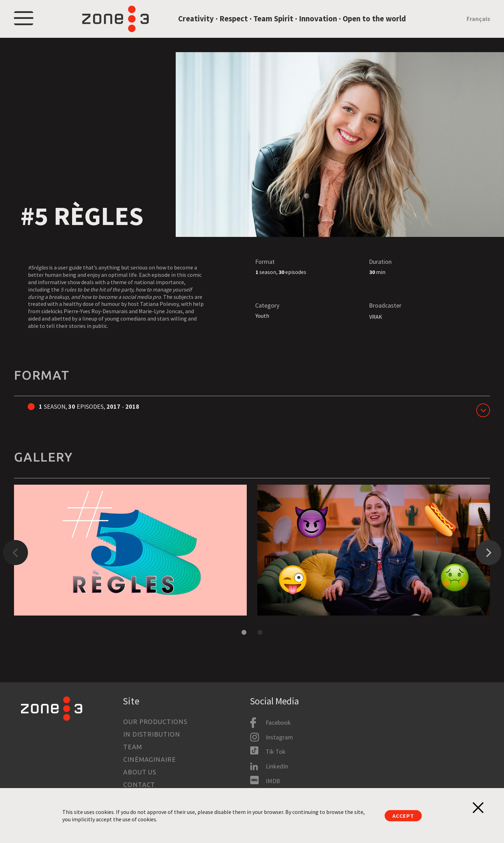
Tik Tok (276, 752)
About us (140, 772)
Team (133, 747)
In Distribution (152, 734)
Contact (139, 785)
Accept (403, 816)
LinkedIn (277, 766)
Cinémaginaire (150, 759)
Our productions (155, 722)
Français (478, 22)
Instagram (279, 737)
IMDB (273, 781)
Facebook (278, 723)
